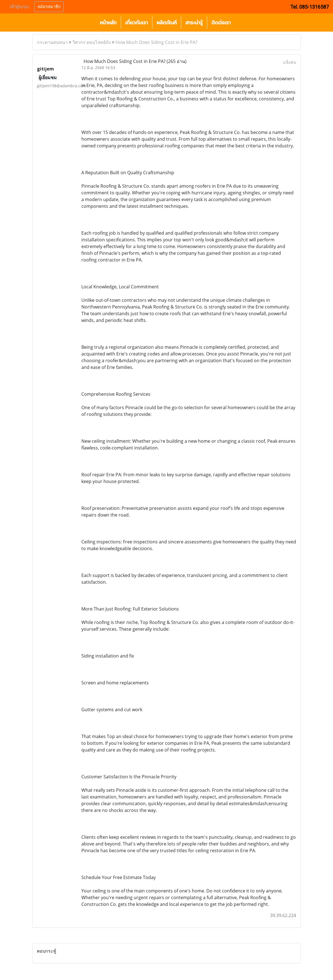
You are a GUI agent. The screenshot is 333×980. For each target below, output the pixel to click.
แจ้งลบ (290, 62)
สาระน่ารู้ (194, 23)
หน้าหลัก (108, 23)
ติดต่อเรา (221, 23)
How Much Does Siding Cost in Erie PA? (156, 42)
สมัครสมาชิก (49, 7)
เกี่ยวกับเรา (137, 23)
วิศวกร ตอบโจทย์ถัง (92, 42)
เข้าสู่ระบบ (19, 7)
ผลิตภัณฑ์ (167, 23)
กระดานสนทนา (52, 42)
